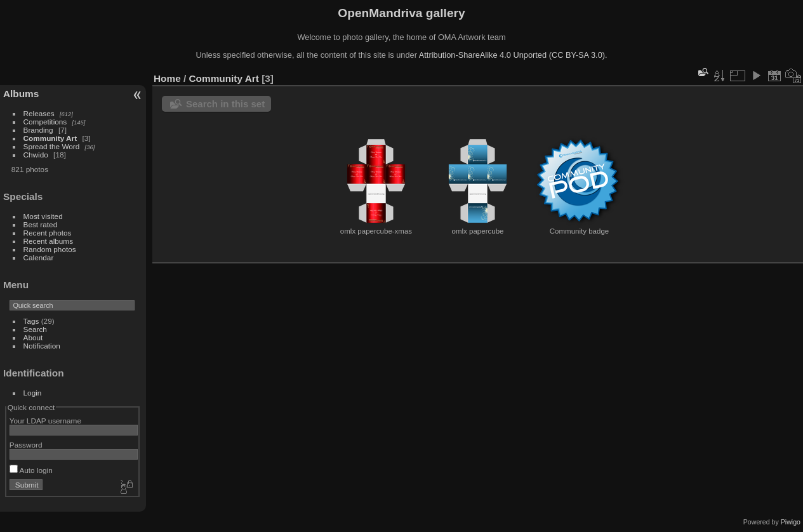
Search (35, 329)
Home (167, 78)
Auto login (31, 470)
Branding (38, 130)
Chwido (36, 155)
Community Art (50, 138)
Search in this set (225, 104)
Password (26, 445)
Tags (31, 321)
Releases (39, 113)
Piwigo (791, 522)
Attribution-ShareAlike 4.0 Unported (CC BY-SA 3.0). (513, 55)
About (33, 337)
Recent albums (48, 241)
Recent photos (48, 233)
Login (33, 393)
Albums (21, 94)
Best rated (41, 224)
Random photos (50, 249)
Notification (42, 346)
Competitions (45, 122)
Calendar (39, 257)
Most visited (43, 216)
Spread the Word (52, 146)
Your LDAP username (45, 421)
